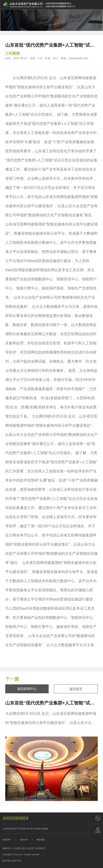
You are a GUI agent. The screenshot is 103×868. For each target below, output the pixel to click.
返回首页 (76, 689)
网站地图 (41, 840)
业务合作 (24, 840)
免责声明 (7, 840)
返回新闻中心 (27, 689)
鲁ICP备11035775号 (12, 861)
